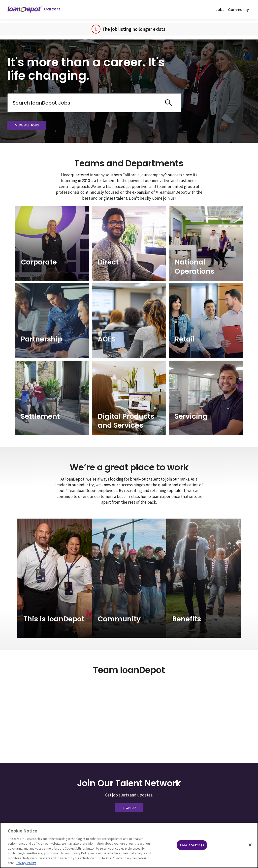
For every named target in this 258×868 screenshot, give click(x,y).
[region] (129, 845)
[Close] (250, 845)
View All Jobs (27, 125)
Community (238, 9)
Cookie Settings (192, 845)
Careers (52, 9)
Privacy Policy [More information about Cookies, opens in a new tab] (26, 863)
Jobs (220, 9)
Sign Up (129, 808)
